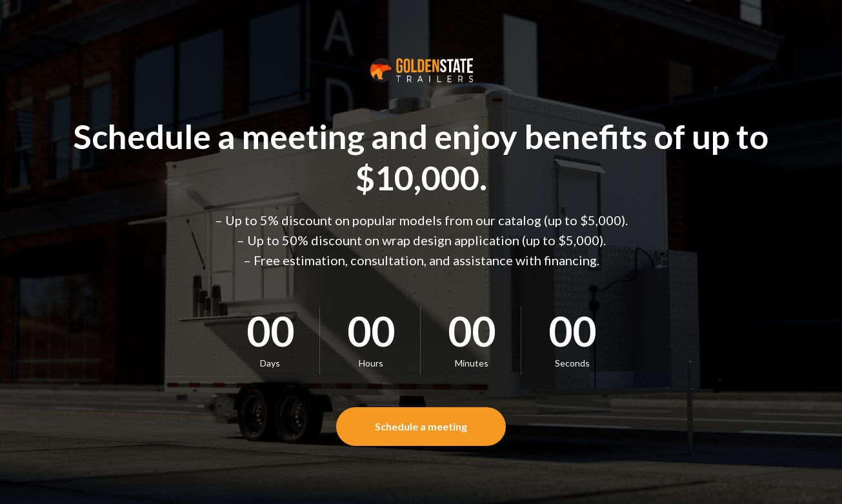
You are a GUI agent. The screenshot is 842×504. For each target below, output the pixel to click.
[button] (421, 427)
